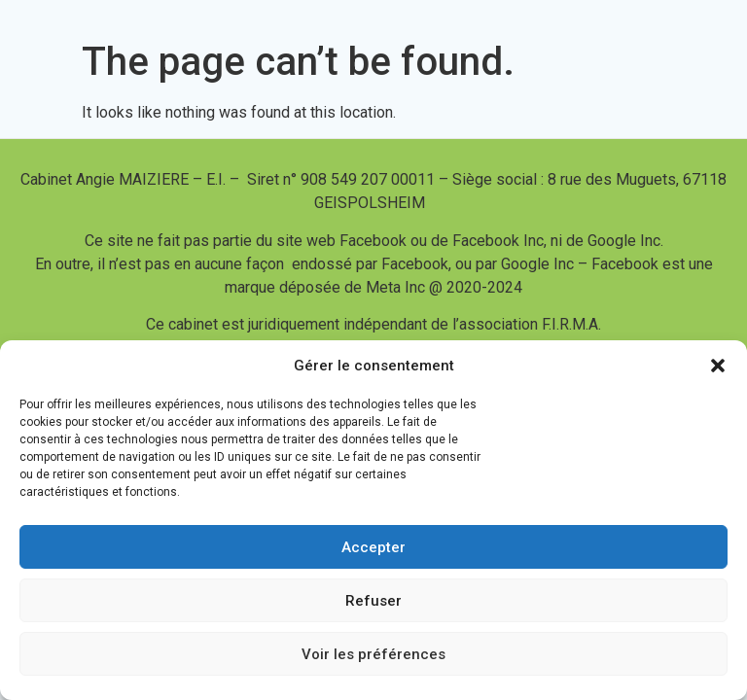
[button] (718, 366)
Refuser (373, 601)
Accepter (373, 547)
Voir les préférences (373, 654)
